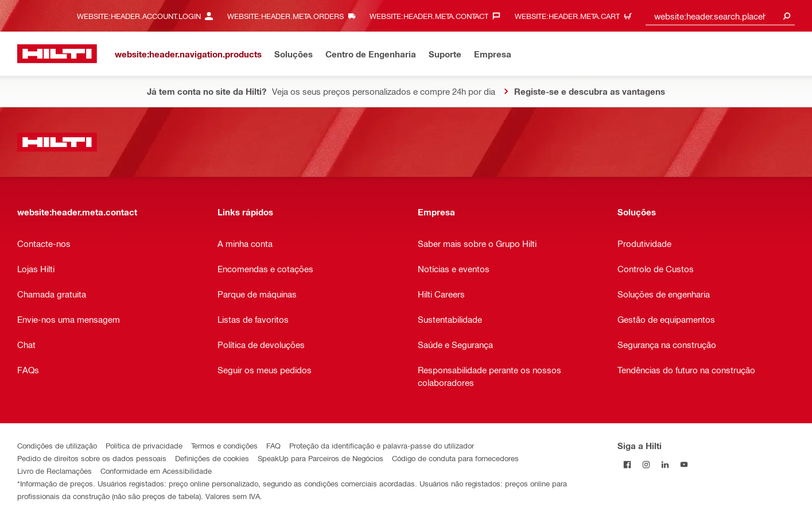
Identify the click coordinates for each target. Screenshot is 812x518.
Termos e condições (224, 445)
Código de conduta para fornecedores (455, 458)
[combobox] (720, 16)
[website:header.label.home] (57, 54)
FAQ (273, 445)
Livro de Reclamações (55, 471)
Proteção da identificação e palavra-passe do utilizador (382, 445)
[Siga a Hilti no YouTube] (684, 464)
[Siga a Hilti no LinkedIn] (665, 464)
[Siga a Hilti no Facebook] (627, 464)
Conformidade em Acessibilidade (156, 471)
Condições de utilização (57, 445)
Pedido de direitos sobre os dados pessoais (92, 458)
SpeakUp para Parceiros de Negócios (320, 458)
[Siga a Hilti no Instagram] (646, 464)
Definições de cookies (212, 458)
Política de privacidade (144, 445)
